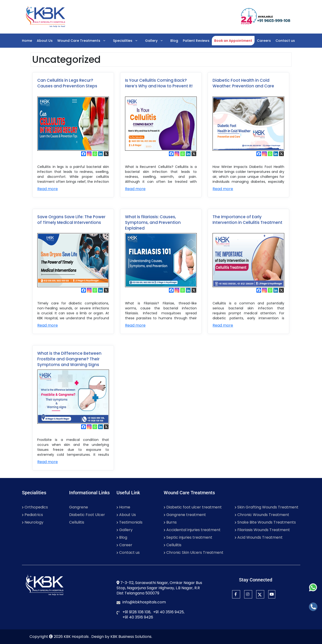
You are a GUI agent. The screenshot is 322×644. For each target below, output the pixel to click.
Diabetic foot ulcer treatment (193, 507)
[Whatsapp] (95, 154)
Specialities (128, 41)
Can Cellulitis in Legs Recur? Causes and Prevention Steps (67, 83)
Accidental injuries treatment (192, 530)
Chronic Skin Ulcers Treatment (194, 552)
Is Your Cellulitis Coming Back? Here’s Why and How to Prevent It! (159, 83)
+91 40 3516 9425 (168, 612)
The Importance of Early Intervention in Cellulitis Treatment (247, 220)
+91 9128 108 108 (136, 612)
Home (27, 41)
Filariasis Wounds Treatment (262, 530)
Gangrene (79, 507)
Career (124, 545)
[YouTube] (272, 594)
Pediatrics (32, 515)
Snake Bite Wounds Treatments (265, 522)
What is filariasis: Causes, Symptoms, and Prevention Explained (153, 222)
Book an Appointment (233, 41)
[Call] (313, 607)
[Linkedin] (100, 154)
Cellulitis (77, 522)
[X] (106, 154)
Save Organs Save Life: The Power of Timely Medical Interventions (71, 220)
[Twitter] (260, 594)
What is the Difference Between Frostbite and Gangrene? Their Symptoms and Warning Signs (69, 359)
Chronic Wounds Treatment (262, 515)
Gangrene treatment (185, 515)
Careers (264, 41)
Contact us (285, 41)
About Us (45, 41)
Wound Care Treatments (84, 41)
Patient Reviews (196, 41)
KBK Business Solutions (131, 637)
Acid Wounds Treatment (259, 537)
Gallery (157, 41)
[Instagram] (89, 154)
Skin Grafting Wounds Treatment (267, 507)
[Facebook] (84, 154)
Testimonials (130, 522)
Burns (170, 522)
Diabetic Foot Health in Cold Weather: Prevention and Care (243, 83)
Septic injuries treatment (188, 537)
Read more (48, 189)
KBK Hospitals (77, 637)
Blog (174, 41)
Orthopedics (35, 507)
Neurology (33, 522)
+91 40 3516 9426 (138, 617)
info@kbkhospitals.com (144, 602)
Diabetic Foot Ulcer (87, 515)
